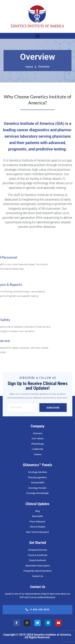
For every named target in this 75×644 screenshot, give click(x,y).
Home (31, 67)
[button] (37, 36)
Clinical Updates (37, 504)
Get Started (38, 543)
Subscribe (53, 408)
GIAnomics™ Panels (37, 465)
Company (37, 426)
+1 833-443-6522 (37, 609)
